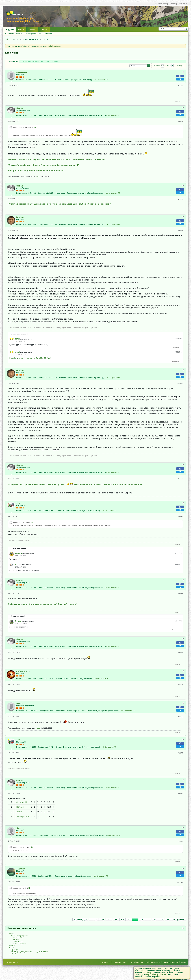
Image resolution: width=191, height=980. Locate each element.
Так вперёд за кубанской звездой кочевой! (29, 952)
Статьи (32, 29)
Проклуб (15, 950)
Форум (15, 39)
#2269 (180, 231)
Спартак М (22, 802)
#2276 (180, 717)
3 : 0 (18, 503)
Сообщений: (43, 80)
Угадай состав (136, 962)
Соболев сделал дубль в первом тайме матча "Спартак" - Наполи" (43, 604)
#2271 (181, 479)
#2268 (180, 199)
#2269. (179, 339)
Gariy (19, 828)
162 (161, 920)
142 (109, 920)
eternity (20, 869)
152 (135, 920)
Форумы (9, 29)
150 (122, 920)
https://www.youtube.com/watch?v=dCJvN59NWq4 (30, 358)
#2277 (180, 753)
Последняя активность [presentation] (32, 61)
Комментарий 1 (20, 616)
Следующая (178, 920)
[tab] (12, 61)
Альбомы (13, 954)
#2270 (180, 384)
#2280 (180, 882)
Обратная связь (120, 962)
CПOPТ (45, 39)
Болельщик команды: (64, 80)
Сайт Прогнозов (153, 962)
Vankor (19, 553)
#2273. (178, 621)
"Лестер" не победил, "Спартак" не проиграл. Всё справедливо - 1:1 (44, 165)
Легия (19, 812)
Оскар (20, 108)
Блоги (21, 29)
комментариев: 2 (20, 334)
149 (116, 920)
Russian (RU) (13, 962)
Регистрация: (22, 80)
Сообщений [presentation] (12, 61)
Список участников (33, 34)
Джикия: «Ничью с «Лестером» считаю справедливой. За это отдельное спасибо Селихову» (57, 159)
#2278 (180, 794)
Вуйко (18, 621)
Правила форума (171, 962)
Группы (44, 29)
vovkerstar (22, 72)
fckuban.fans (54, 46)
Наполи (20, 807)
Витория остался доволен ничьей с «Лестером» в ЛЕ (36, 171)
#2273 (180, 594)
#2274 (180, 653)
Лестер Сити (23, 816)
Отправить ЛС (103, 80)
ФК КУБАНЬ (18, 938)
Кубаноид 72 (23, 671)
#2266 (180, 86)
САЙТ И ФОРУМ (19, 944)
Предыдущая (80, 920)
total (17, 339)
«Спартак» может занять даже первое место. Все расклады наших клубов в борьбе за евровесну (59, 204)
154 (148, 920)
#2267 (180, 121)
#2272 (180, 517)
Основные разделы (30, 39)
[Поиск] (171, 29)
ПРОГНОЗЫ (18, 942)
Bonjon (20, 217)
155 (155, 920)
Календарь (48, 34)
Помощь (106, 962)
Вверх (183, 962)
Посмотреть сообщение (35, 127)
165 (168, 920)
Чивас (19, 703)
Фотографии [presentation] (52, 61)
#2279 (180, 841)
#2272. (178, 553)
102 (102, 920)
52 (96, 920)
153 (142, 920)
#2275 (180, 685)
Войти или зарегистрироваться (171, 4)
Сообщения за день (14, 34)
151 (129, 920)
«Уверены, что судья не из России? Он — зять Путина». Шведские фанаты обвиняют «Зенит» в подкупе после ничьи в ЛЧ (75, 484)
